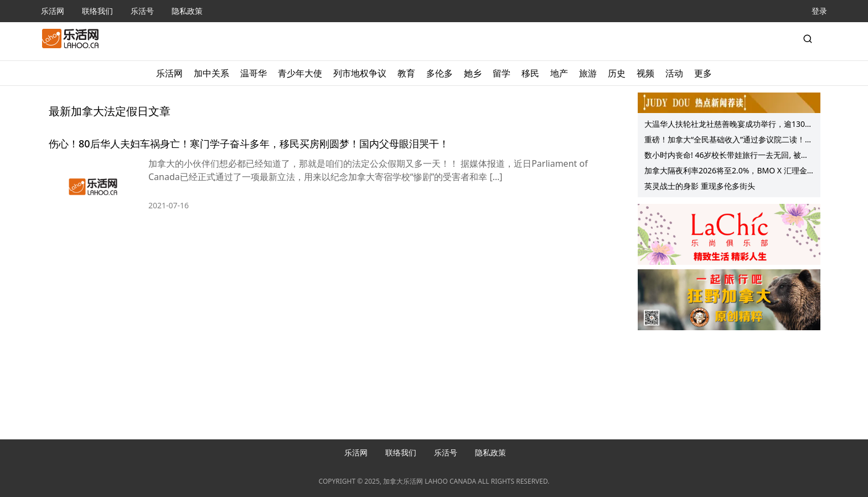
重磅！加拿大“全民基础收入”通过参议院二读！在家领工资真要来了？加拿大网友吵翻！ (728, 141)
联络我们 (97, 11)
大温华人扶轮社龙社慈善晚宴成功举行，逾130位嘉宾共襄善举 (728, 125)
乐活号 (142, 11)
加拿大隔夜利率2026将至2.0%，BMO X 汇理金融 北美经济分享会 (726, 172)
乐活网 (53, 11)
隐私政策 (187, 11)
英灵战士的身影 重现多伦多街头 (700, 186)
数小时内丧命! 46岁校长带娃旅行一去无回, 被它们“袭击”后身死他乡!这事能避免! (727, 156)
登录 (819, 11)
